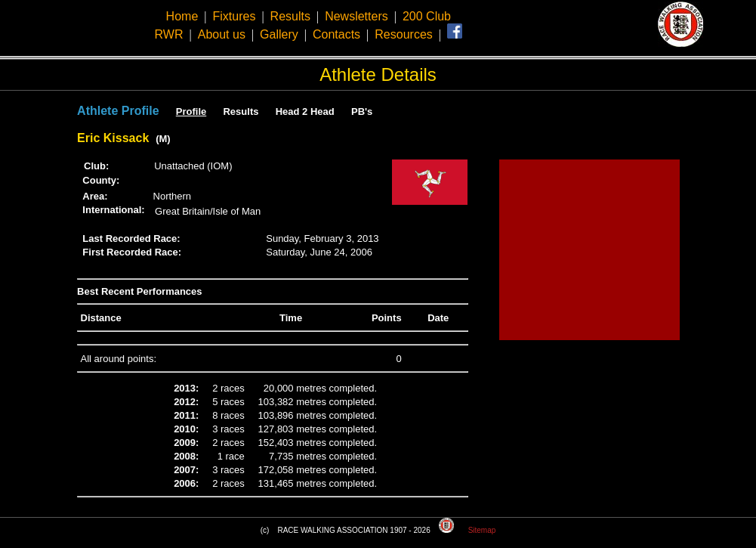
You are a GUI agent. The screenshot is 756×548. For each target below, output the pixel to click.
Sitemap (482, 530)
